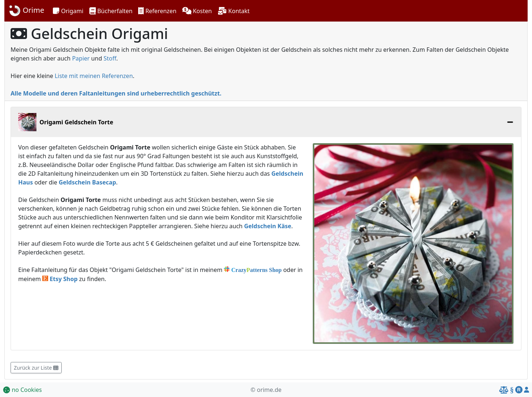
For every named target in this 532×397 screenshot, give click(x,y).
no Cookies (22, 390)
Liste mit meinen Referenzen (94, 76)
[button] (68, 11)
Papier (81, 58)
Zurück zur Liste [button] (36, 368)
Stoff (110, 58)
